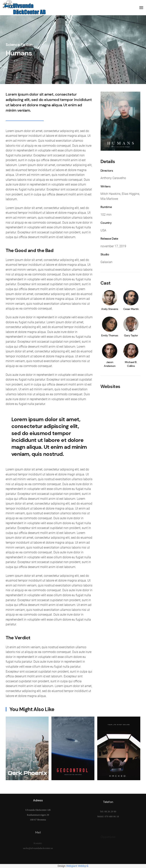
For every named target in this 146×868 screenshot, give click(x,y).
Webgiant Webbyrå (77, 866)
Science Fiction (19, 45)
